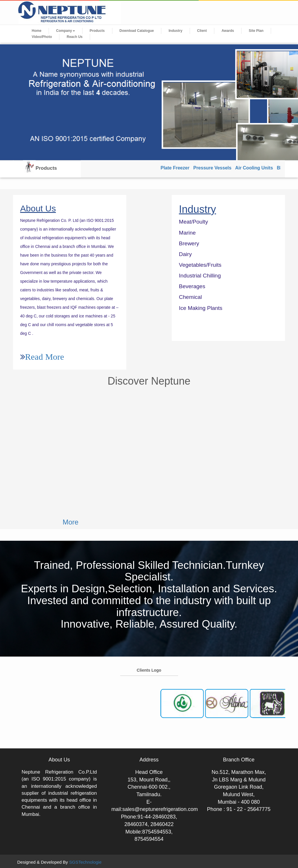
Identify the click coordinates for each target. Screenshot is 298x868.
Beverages (192, 286)
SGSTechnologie (85, 862)
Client (202, 31)
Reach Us (75, 37)
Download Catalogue (137, 31)
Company (66, 31)
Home (37, 31)
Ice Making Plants (201, 308)
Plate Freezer (178, 168)
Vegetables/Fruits (200, 265)
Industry (175, 31)
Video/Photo (42, 37)
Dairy (185, 254)
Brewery (189, 243)
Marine (187, 233)
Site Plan (256, 31)
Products (97, 31)
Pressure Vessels (215, 168)
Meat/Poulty (193, 222)
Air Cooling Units (257, 168)
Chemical (190, 297)
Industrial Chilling (200, 276)
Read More (45, 357)
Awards (228, 31)
